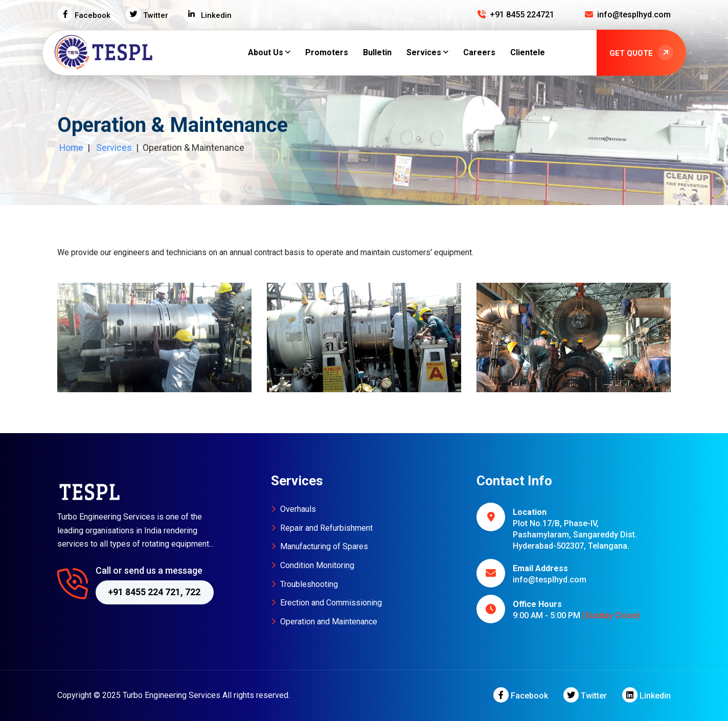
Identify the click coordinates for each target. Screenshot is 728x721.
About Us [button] (266, 52)
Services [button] (424, 52)
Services (114, 148)
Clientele (528, 52)
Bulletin (377, 52)
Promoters (327, 52)
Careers (479, 52)
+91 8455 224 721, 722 (154, 592)
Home (71, 148)
